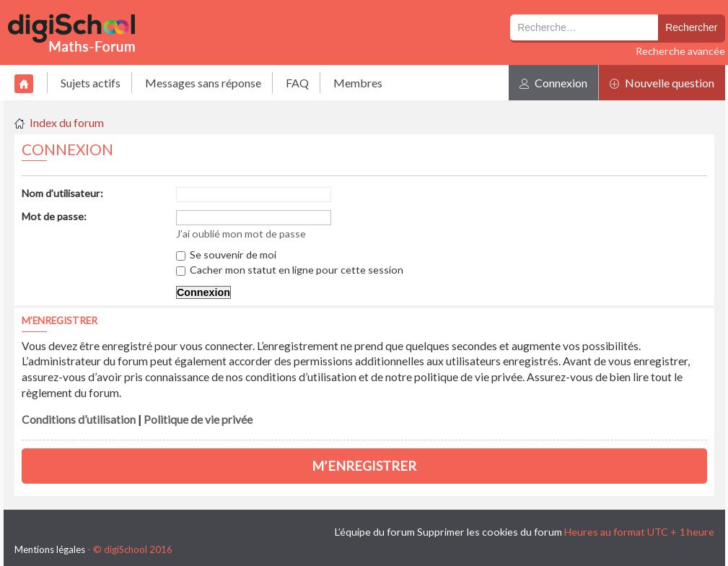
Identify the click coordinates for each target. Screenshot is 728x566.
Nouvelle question (662, 83)
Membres (358, 83)
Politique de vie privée (198, 419)
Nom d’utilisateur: (62, 193)
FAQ (297, 83)
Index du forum (67, 122)
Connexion (553, 83)
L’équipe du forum (375, 532)
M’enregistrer (364, 466)
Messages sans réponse (203, 83)
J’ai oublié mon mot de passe (241, 234)
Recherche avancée (680, 51)
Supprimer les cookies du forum (490, 532)
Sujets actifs (91, 83)
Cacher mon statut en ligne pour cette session (290, 270)
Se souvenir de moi (226, 254)
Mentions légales (50, 549)
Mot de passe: (54, 216)
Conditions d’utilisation (79, 419)
